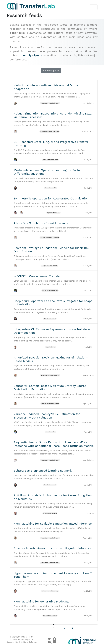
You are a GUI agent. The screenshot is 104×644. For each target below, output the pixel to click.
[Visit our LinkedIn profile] (49, 642)
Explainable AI (50, 347)
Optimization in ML (54, 213)
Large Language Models (50, 160)
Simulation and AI (50, 188)
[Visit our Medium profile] (55, 642)
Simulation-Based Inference (50, 103)
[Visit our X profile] (49, 639)
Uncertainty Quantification (50, 404)
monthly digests (31, 55)
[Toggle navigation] (94, 7)
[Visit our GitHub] (55, 639)
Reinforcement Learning (50, 591)
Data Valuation (51, 432)
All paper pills (50, 71)
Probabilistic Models (50, 513)
